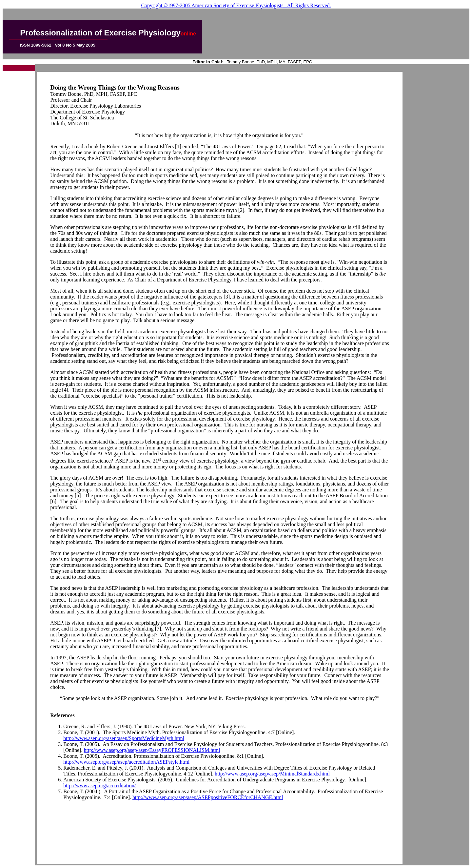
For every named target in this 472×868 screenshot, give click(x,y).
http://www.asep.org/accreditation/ (99, 785)
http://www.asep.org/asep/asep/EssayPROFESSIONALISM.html (152, 750)
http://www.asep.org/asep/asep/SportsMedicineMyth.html (124, 738)
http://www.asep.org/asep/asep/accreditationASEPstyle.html (126, 762)
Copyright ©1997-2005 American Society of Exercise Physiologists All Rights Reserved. (236, 5)
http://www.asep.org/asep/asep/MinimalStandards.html (272, 774)
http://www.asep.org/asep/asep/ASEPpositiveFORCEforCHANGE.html (208, 797)
